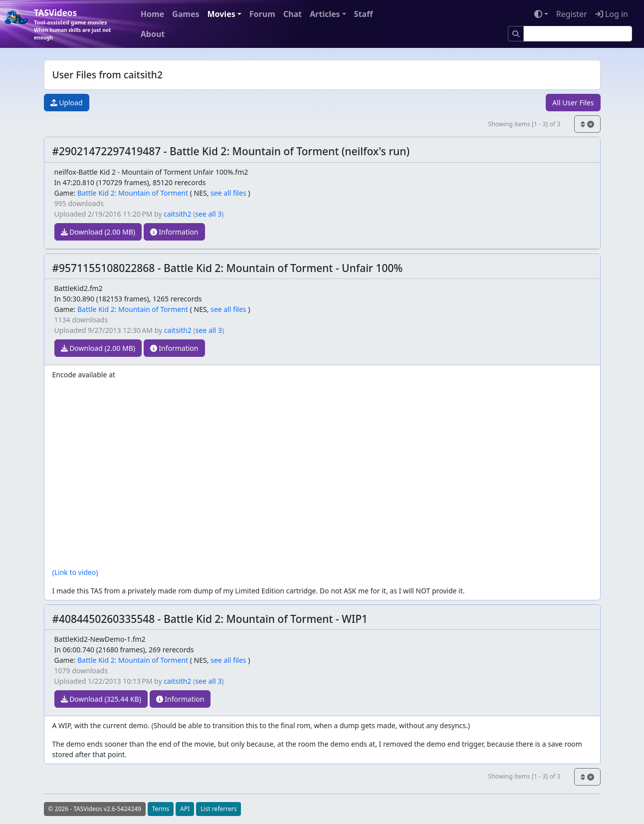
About (153, 34)
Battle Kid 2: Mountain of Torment (133, 193)
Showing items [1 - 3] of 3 (524, 124)
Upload (67, 103)
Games (186, 14)
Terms (161, 809)
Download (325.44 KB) (101, 699)
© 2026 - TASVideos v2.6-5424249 (95, 809)
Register (572, 14)
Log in (612, 14)
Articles (325, 14)
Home (152, 14)
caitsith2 (177, 214)
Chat (293, 14)
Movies (221, 14)
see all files (228, 193)
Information (174, 232)
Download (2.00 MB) (98, 232)
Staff (364, 14)
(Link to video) (75, 572)
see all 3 (208, 214)
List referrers (218, 809)
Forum (262, 14)
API (185, 809)
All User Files (573, 103)
